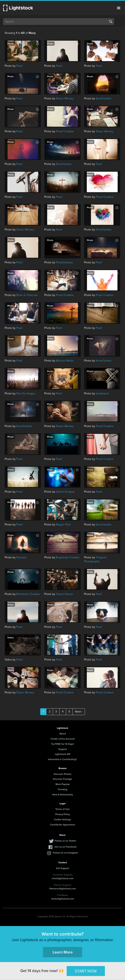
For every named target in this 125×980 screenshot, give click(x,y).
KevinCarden (104, 98)
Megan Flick (63, 525)
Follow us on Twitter (65, 841)
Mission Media (65, 361)
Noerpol (21, 557)
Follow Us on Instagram (65, 853)
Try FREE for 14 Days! (62, 744)
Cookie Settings (62, 819)
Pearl (19, 66)
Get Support (62, 868)
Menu (119, 8)
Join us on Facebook (65, 847)
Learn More (63, 952)
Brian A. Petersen (27, 295)
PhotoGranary (64, 262)
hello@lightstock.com (63, 899)
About (63, 734)
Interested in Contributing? (62, 759)
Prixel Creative (65, 131)
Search (111, 22)
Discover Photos (63, 774)
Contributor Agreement (62, 825)
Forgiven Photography (95, 559)
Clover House (64, 594)
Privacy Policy (63, 814)
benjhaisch (102, 393)
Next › (79, 712)
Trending (62, 789)
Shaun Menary (65, 98)
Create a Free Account (63, 739)
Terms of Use (62, 809)
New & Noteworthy (63, 794)
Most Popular (63, 784)
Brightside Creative (68, 557)
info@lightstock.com (63, 878)
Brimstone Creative (28, 594)
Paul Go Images (26, 393)
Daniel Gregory (65, 492)
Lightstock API (63, 754)
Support (63, 749)
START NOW (86, 971)
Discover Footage (62, 779)
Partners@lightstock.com (63, 888)
